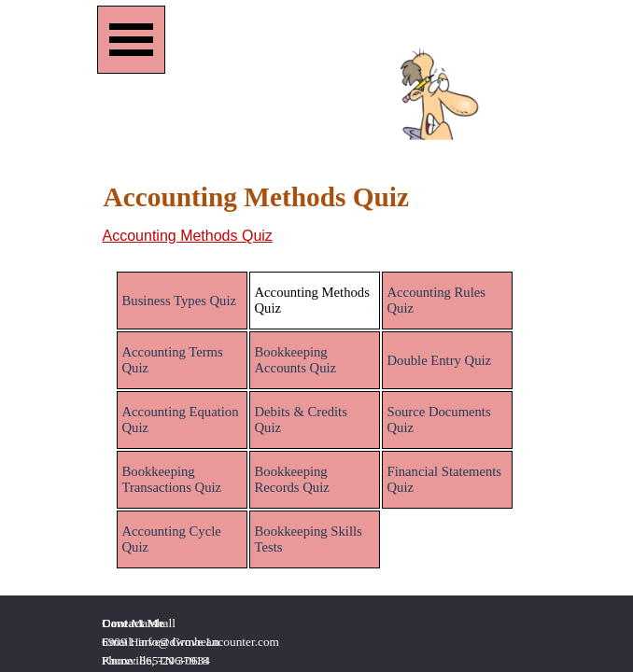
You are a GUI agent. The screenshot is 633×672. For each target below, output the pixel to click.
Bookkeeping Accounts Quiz (296, 360)
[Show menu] (131, 40)
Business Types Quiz (179, 301)
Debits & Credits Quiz (301, 420)
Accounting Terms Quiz (173, 360)
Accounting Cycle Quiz (172, 539)
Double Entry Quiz (440, 360)
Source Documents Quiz (439, 420)
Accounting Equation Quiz (181, 420)
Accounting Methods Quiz (188, 236)
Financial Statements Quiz (445, 479)
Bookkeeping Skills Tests (309, 539)
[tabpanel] (317, 236)
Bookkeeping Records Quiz (292, 479)
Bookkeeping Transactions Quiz (172, 479)
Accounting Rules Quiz (436, 300)
